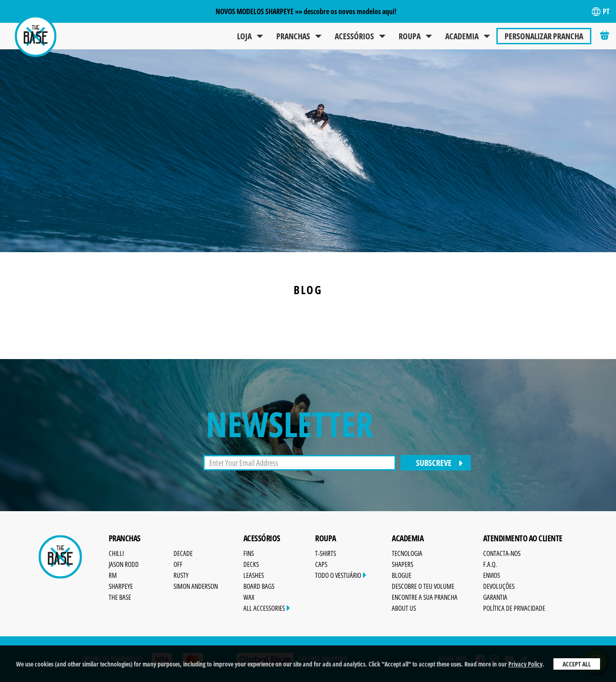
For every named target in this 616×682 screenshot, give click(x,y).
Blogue (402, 575)
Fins (249, 553)
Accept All (577, 664)
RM (113, 575)
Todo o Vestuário (341, 575)
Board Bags (259, 586)
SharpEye (121, 586)
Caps (321, 564)
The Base (120, 597)
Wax (249, 597)
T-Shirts (326, 553)
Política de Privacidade (514, 608)
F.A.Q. (490, 564)
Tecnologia (407, 553)
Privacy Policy (525, 664)
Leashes (254, 575)
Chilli (116, 553)
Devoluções (499, 586)
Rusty (181, 575)
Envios (492, 575)
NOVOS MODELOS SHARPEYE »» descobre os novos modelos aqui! (306, 11)
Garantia (495, 597)
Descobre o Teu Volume (423, 586)
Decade (183, 553)
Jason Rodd (124, 564)
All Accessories (267, 608)
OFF (178, 564)
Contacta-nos (502, 553)
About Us (404, 608)
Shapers (403, 564)
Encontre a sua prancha (425, 597)
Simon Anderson (196, 586)
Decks (251, 564)
